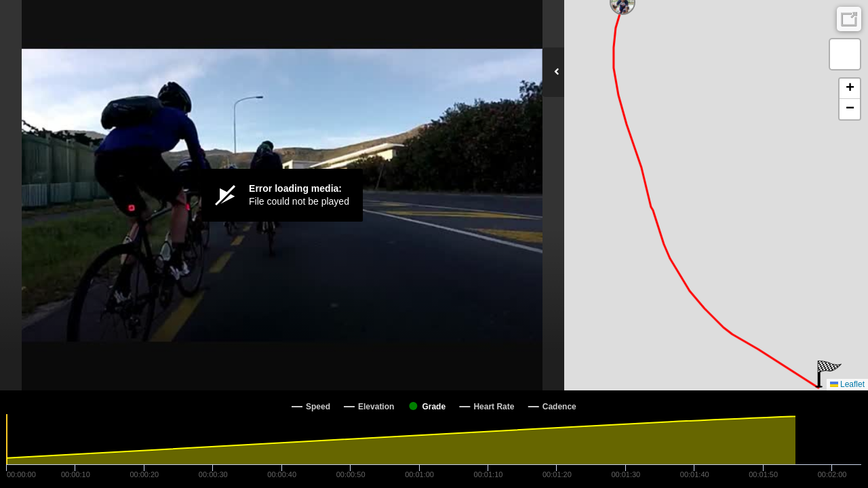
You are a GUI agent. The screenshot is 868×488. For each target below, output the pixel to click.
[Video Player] (282, 195)
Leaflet (847, 384)
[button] (828, 374)
